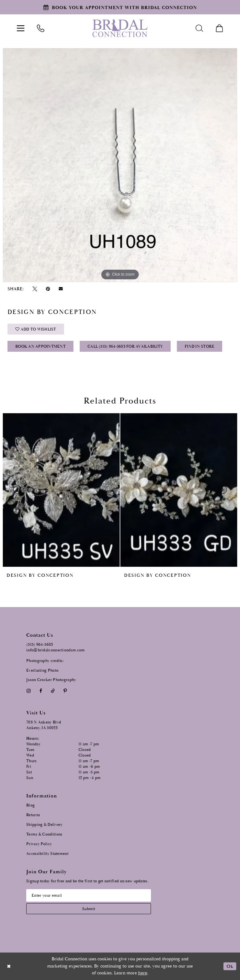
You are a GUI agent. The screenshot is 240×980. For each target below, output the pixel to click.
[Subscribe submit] (89, 909)
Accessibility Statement (47, 854)
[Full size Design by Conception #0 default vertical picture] (120, 165)
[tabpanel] (120, 165)
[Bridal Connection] (120, 28)
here (143, 973)
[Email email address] (89, 895)
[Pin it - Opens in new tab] (48, 289)
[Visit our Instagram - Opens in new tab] (28, 691)
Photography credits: (45, 661)
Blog (30, 805)
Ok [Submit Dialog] (230, 966)
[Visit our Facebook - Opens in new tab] (41, 691)
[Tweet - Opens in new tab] (35, 289)
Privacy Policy (39, 844)
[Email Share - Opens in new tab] (61, 289)
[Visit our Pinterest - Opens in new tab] (65, 691)
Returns (33, 815)
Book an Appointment (40, 347)
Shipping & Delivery (45, 825)
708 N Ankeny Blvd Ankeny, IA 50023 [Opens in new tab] (44, 725)
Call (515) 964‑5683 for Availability (125, 347)
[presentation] (61, 490)
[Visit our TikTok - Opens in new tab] (53, 691)
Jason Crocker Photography (51, 680)
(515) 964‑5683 (40, 645)
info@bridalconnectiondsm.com (55, 650)
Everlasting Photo (42, 671)
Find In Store (200, 347)
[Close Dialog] (9, 966)
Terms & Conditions (44, 834)
